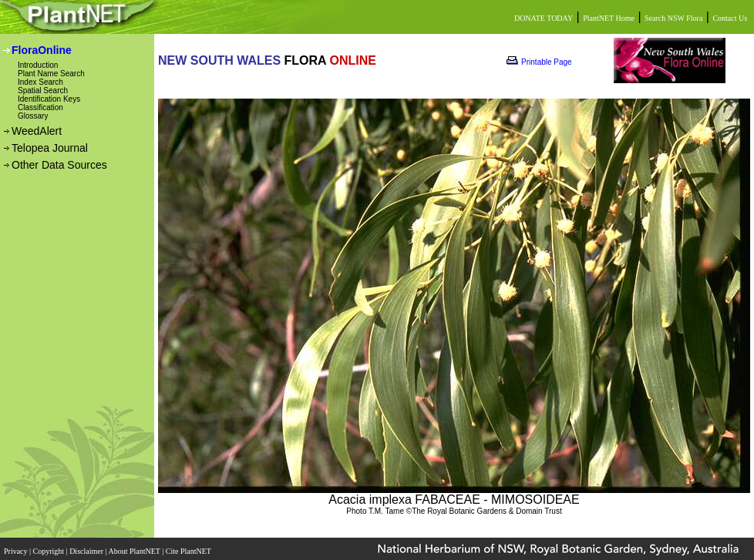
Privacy (17, 551)
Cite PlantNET (189, 551)
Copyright (50, 551)
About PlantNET (135, 551)
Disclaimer (87, 551)
